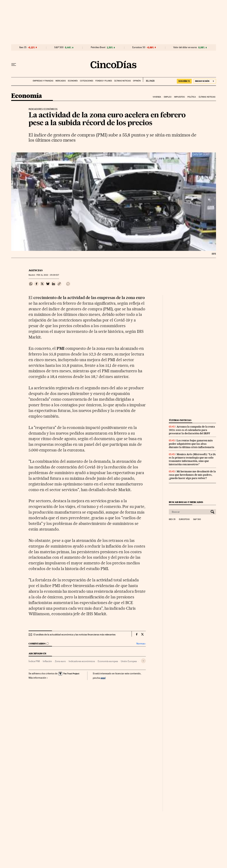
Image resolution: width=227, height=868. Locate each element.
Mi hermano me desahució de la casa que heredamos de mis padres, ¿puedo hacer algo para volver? (192, 475)
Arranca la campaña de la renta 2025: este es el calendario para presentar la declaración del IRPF (192, 430)
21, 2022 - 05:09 (48, 275)
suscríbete (184, 81)
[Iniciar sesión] (205, 81)
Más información (38, 678)
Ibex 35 (23, 47)
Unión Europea (129, 661)
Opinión (137, 81)
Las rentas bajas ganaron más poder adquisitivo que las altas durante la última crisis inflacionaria (192, 444)
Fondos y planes (104, 81)
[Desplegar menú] (14, 65)
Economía (73, 81)
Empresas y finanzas (43, 81)
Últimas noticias (122, 81)
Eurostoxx (184, 519)
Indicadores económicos (82, 661)
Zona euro (60, 661)
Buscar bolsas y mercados (186, 502)
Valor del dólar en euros (185, 47)
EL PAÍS (149, 80)
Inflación (47, 661)
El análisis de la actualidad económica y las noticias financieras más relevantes (74, 634)
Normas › (141, 644)
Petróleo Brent (98, 47)
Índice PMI (34, 661)
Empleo (168, 97)
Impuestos (179, 97)
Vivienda (157, 97)
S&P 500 (59, 47)
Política (192, 97)
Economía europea (108, 661)
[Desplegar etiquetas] (143, 661)
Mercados (61, 81)
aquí (103, 678)
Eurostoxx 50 (139, 47)
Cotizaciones (87, 81)
